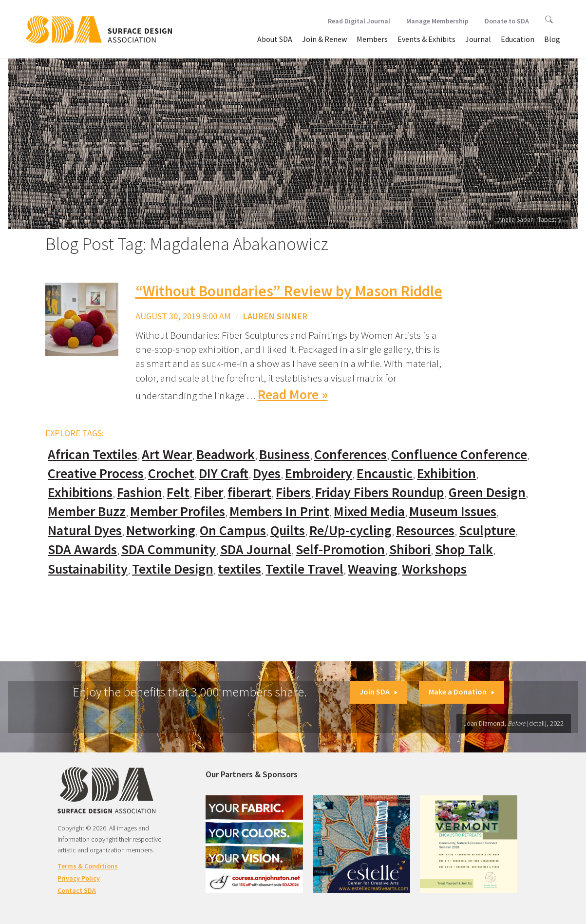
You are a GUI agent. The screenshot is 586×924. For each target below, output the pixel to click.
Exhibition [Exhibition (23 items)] (446, 473)
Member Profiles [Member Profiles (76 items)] (178, 511)
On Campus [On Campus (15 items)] (233, 530)
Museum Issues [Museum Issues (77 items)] (453, 511)
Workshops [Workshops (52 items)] (434, 569)
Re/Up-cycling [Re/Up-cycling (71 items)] (350, 530)
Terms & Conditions (88, 866)
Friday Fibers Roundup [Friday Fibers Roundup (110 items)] (380, 492)
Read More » (293, 395)
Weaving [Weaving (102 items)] (373, 569)
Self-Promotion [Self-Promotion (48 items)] (340, 549)
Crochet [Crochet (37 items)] (171, 473)
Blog (552, 39)
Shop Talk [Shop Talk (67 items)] (464, 549)
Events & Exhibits (426, 39)
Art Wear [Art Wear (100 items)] (167, 454)
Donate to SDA (507, 21)
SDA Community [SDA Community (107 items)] (169, 549)
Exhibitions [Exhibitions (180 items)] (80, 492)
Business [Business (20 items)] (284, 454)
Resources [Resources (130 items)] (425, 530)
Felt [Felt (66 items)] (178, 492)
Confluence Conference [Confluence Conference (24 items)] (459, 454)
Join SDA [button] (378, 692)
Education (518, 39)
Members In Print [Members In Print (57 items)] (279, 511)
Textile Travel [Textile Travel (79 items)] (304, 569)
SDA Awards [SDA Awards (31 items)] (82, 549)
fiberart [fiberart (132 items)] (249, 492)
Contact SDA (77, 890)
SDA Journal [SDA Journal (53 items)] (256, 549)
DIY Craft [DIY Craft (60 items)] (224, 473)
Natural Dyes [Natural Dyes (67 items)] (85, 530)
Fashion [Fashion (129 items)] (140, 492)
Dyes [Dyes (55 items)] (267, 473)
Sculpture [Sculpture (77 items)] (487, 530)
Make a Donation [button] (462, 692)
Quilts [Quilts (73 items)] (288, 530)
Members (372, 39)
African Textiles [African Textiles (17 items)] (93, 454)
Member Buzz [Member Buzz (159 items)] (87, 511)
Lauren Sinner (275, 316)
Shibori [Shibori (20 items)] (410, 549)
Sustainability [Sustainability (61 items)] (88, 569)
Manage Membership (437, 21)
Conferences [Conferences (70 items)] (350, 454)
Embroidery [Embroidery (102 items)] (319, 473)
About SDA (275, 39)
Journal (478, 39)
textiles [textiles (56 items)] (239, 569)
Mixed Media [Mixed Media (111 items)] (369, 511)
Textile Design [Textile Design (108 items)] (173, 569)
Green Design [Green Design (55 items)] (487, 492)
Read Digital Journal (359, 21)
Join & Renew (324, 39)
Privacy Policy (79, 878)
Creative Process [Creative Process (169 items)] (96, 473)
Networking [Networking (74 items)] (161, 530)
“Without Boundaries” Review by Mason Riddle (289, 291)
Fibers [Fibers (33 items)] (293, 492)
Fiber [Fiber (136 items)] (208, 492)
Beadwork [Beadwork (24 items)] (226, 454)
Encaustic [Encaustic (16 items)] (385, 473)
